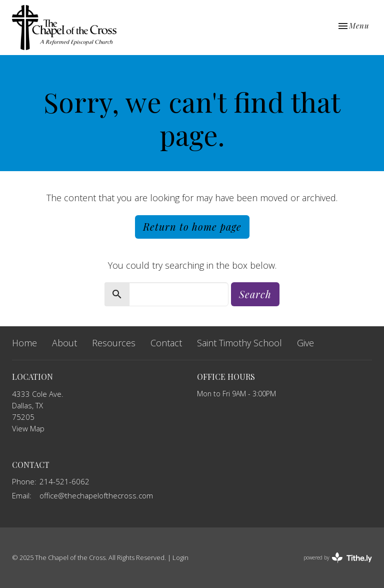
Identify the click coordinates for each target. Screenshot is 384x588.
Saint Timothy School (239, 343)
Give (305, 343)
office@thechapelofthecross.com (96, 495)
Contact (166, 343)
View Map (28, 428)
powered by (338, 558)
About (64, 343)
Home (24, 343)
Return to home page (192, 226)
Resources (114, 343)
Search (255, 294)
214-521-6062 (64, 481)
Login (180, 557)
